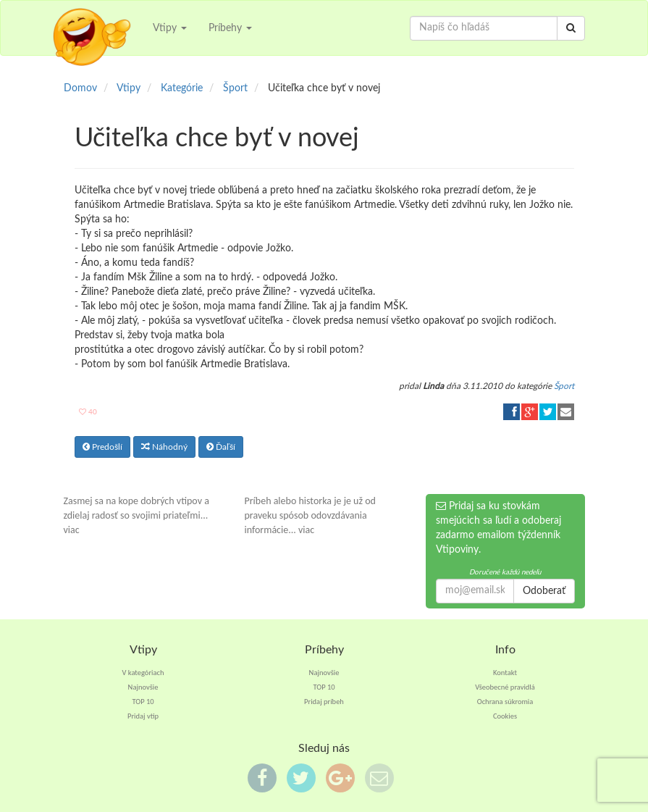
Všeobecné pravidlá (505, 687)
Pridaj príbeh (324, 702)
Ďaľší (221, 447)
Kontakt (505, 673)
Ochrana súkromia (505, 702)
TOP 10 (143, 702)
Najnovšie (143, 687)
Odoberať (544, 591)
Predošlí (102, 447)
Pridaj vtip (143, 716)
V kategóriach (143, 673)
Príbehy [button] (230, 28)
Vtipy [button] (170, 28)
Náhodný (164, 447)
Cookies (505, 716)
